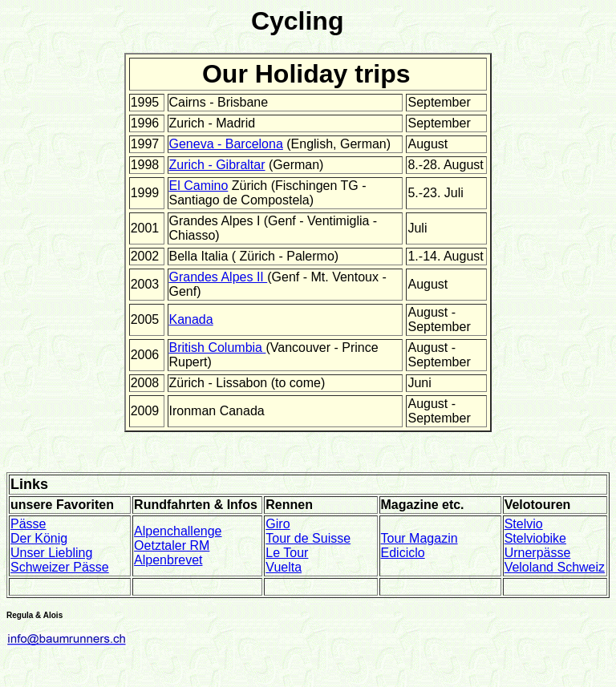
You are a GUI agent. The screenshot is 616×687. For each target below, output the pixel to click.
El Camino (199, 186)
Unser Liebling (51, 553)
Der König (39, 538)
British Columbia (218, 348)
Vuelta (284, 567)
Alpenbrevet (168, 560)
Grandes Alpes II (219, 277)
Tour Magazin (419, 538)
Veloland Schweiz (555, 567)
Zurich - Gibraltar (217, 165)
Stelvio (524, 524)
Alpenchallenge (178, 531)
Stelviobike (535, 538)
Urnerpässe (538, 553)
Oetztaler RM (172, 546)
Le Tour (287, 553)
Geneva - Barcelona (226, 144)
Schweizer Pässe (60, 567)
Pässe (28, 524)
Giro (278, 524)
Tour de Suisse (308, 538)
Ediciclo (403, 553)
